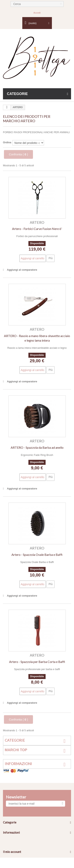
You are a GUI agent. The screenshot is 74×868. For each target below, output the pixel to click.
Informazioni (18, 764)
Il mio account (12, 852)
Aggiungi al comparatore (22, 270)
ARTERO (37, 222)
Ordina (7, 142)
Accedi (37, 13)
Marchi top (16, 750)
